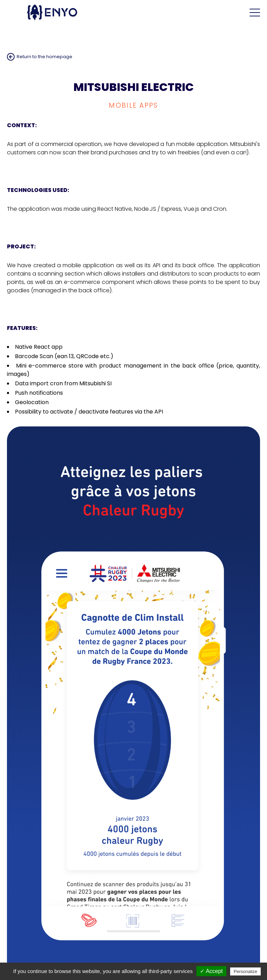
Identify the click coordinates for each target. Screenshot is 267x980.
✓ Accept (211, 971)
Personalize (245, 971)
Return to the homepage (44, 57)
